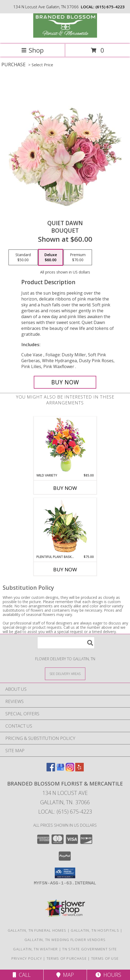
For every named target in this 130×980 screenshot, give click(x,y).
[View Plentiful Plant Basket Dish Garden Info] (65, 526)
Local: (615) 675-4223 (65, 812)
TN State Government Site (89, 949)
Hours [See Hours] (108, 975)
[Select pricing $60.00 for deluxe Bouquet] (51, 257)
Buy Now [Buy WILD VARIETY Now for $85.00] (65, 488)
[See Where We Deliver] (65, 673)
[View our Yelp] (79, 770)
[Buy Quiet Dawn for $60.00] (65, 382)
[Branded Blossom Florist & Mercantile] (65, 36)
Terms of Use (105, 958)
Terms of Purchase (67, 958)
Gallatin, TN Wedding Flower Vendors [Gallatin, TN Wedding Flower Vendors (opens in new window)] (65, 940)
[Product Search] (66, 643)
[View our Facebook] (51, 770)
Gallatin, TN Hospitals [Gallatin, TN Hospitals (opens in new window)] (95, 930)
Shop (32, 50)
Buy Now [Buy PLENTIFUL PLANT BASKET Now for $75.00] (65, 569)
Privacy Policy (27, 958)
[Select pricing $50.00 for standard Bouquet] (23, 257)
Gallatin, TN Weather (35, 949)
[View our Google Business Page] (60, 770)
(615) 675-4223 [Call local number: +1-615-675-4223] (110, 7)
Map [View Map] (65, 975)
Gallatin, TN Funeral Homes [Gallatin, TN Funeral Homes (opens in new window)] (37, 930)
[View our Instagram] (70, 770)
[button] (65, 873)
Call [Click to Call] (22, 975)
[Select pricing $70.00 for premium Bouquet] (78, 257)
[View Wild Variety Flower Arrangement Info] (65, 445)
